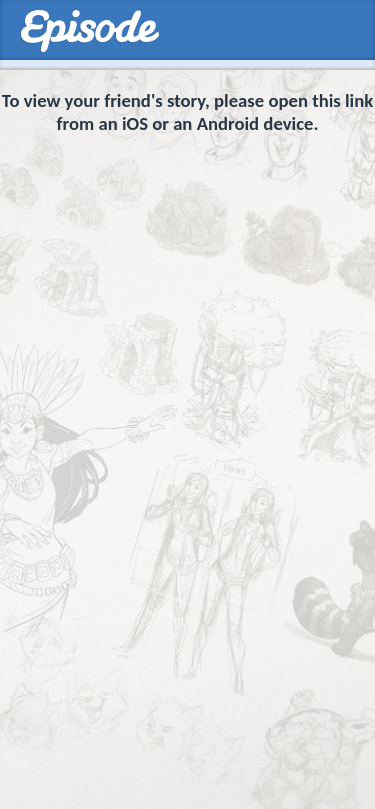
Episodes (89, 31)
